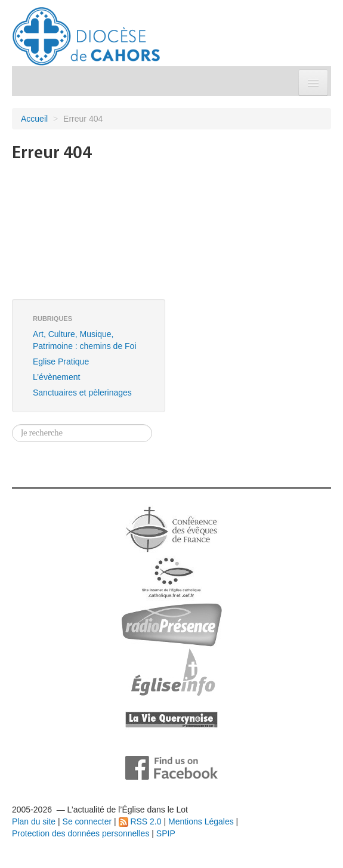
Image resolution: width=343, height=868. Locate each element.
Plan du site (34, 821)
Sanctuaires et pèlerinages (82, 393)
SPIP (166, 833)
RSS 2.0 (140, 821)
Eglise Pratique (61, 362)
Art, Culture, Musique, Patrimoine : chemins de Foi (85, 340)
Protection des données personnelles (81, 833)
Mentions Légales (201, 821)
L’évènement (56, 377)
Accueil (34, 119)
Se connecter (87, 821)
